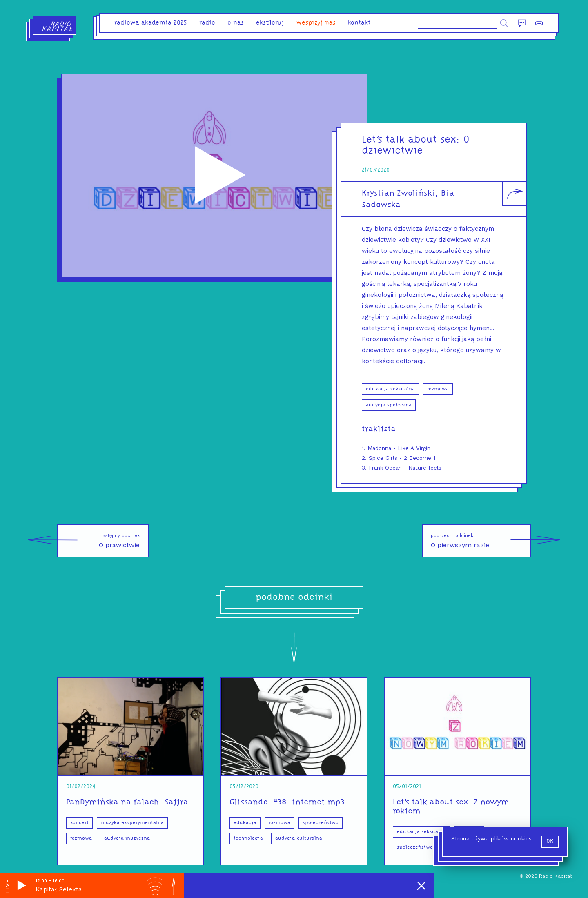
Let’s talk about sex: (413, 140)
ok (550, 841)
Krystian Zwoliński (399, 194)
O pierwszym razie (481, 541)
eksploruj (270, 23)
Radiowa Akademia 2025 (151, 23)
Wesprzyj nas (316, 23)
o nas (236, 23)
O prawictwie (98, 541)
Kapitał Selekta (59, 889)
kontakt (359, 23)
